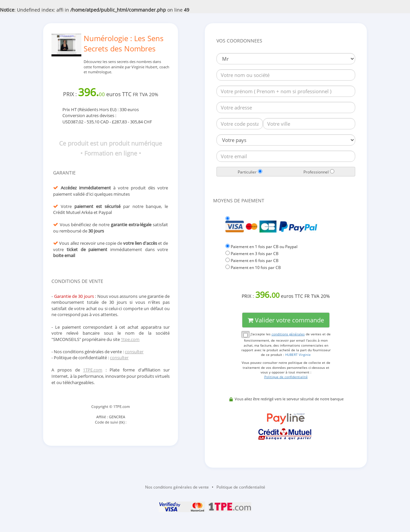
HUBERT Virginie (298, 355)
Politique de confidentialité (241, 487)
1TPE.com (93, 370)
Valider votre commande (286, 320)
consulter (134, 352)
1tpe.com (130, 339)
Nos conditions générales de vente (177, 487)
